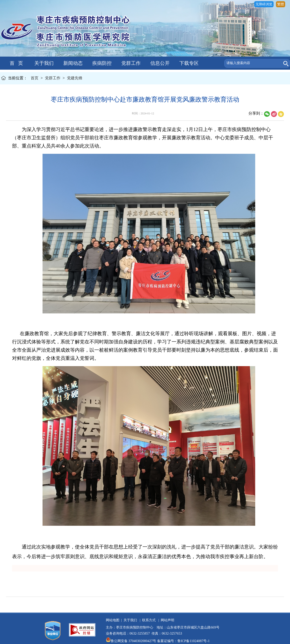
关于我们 (43, 63)
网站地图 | (114, 620)
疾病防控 (101, 63)
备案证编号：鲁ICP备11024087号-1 (183, 641)
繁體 (281, 4)
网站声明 (167, 620)
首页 (35, 78)
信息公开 (159, 63)
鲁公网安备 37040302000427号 (131, 641)
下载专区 (188, 63)
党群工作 (130, 63)
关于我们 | (131, 620)
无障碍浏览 (264, 4)
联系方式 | (150, 620)
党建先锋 (75, 78)
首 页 (14, 63)
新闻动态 (72, 63)
